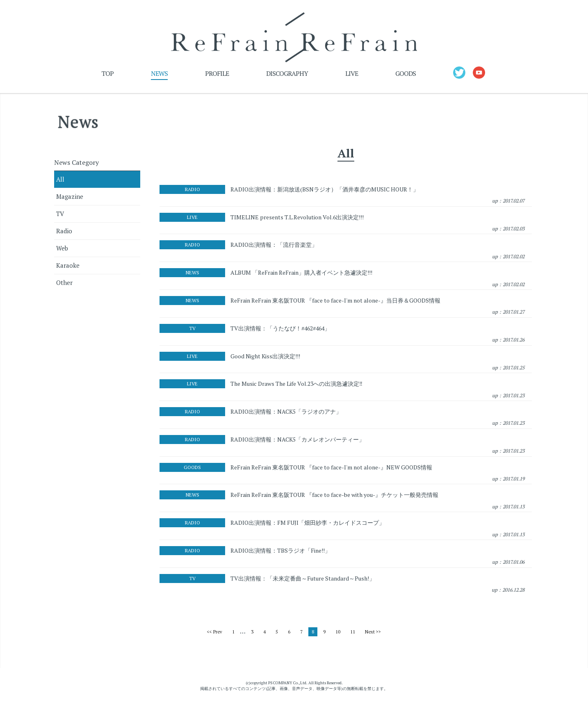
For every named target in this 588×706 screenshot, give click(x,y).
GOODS (406, 75)
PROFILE (217, 75)
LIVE (352, 75)
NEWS (159, 75)
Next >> (373, 634)
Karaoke (68, 267)
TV (60, 216)
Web (62, 250)
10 (338, 634)
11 (353, 634)
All (60, 181)
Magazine (70, 198)
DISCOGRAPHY (287, 75)
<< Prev (215, 634)
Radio (64, 233)
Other (64, 285)
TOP (107, 75)
